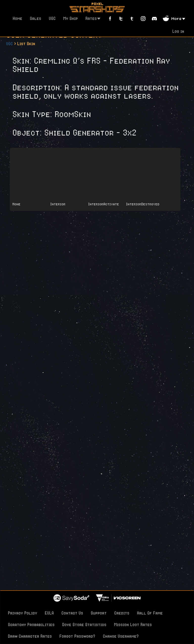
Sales (35, 18)
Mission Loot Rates (133, 625)
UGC (52, 18)
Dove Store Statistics (84, 625)
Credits (122, 613)
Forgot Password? (77, 636)
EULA (49, 613)
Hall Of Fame (150, 613)
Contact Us (72, 613)
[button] (178, 18)
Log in (178, 31)
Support (99, 613)
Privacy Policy (22, 613)
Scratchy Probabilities (31, 625)
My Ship (70, 18)
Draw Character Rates (30, 636)
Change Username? (121, 636)
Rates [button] (93, 18)
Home (17, 18)
